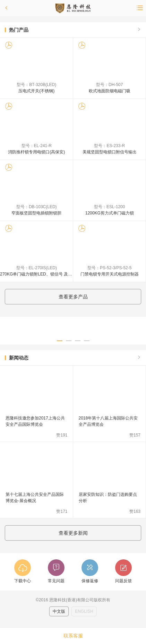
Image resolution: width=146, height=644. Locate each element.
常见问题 (56, 581)
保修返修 (90, 581)
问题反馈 (123, 581)
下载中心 (23, 581)
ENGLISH (84, 611)
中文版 (59, 611)
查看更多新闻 (73, 533)
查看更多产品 (73, 297)
